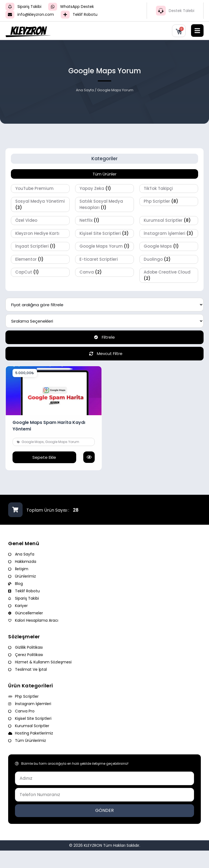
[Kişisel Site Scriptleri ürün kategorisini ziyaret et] (104, 234)
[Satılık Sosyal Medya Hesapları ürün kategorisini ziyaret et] (104, 204)
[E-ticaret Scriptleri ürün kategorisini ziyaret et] (104, 260)
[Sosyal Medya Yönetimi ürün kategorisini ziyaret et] (40, 204)
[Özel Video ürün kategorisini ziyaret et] (40, 221)
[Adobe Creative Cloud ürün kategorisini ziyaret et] (169, 275)
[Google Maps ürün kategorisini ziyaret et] (169, 246)
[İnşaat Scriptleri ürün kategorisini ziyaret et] (40, 246)
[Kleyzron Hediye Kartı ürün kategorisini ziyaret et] (40, 234)
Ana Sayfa (85, 90)
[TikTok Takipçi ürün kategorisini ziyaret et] (169, 189)
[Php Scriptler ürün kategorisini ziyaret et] (169, 201)
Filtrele (104, 337)
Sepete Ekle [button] (44, 457)
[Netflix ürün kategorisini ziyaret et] (104, 221)
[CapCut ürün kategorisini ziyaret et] (40, 272)
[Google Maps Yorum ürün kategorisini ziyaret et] (104, 246)
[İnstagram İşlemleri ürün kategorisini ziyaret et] (169, 234)
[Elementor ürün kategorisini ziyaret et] (40, 260)
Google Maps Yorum (62, 442)
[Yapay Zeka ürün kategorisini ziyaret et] (104, 189)
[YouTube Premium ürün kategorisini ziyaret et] (40, 189)
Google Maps (33, 442)
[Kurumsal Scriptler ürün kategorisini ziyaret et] (169, 221)
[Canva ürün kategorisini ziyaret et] (104, 272)
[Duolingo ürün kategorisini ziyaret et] (169, 260)
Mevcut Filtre (104, 353)
